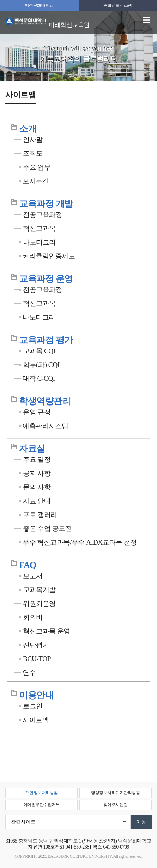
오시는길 (36, 181)
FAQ (28, 565)
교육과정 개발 (46, 204)
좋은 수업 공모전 (47, 528)
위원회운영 (39, 603)
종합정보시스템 (118, 5)
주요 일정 (37, 459)
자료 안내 (37, 501)
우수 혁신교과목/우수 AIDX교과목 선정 (80, 542)
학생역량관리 (45, 401)
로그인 (33, 706)
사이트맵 (36, 720)
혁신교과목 (39, 228)
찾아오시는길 (116, 805)
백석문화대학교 (39, 5)
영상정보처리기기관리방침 (115, 793)
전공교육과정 (43, 215)
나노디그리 (39, 242)
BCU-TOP (37, 659)
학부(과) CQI (41, 365)
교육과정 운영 (46, 279)
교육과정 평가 (46, 340)
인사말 (33, 140)
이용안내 (36, 695)
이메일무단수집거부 (42, 805)
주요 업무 (37, 167)
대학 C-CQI (39, 378)
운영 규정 (37, 412)
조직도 (33, 153)
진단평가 (36, 645)
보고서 (33, 576)
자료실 (32, 449)
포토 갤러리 (40, 515)
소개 (28, 129)
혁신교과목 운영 (47, 631)
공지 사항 (37, 473)
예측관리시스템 (46, 426)
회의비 (33, 617)
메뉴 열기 (146, 20)
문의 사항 (37, 487)
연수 (29, 672)
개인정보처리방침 (42, 793)
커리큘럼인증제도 (49, 256)
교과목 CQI (39, 351)
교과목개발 (39, 590)
